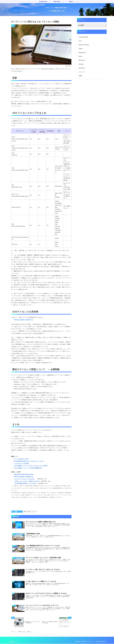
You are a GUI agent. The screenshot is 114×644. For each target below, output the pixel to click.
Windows (81, 64)
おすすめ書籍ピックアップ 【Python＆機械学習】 (28, 468)
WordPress (82, 68)
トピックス (19, 511)
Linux (13, 511)
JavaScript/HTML (83, 37)
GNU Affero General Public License (24, 474)
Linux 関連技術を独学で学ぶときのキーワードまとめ (29, 461)
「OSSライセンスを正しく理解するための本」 (27, 481)
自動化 (81, 76)
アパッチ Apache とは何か (21, 459)
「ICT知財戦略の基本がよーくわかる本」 (25, 483)
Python (81, 49)
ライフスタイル (32, 511)
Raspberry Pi (82, 53)
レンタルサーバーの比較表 (21, 463)
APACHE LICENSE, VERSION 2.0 (23, 320)
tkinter (80, 56)
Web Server (82, 60)
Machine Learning (84, 45)
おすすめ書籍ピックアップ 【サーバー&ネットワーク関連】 (31, 466)
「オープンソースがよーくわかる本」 (24, 479)
